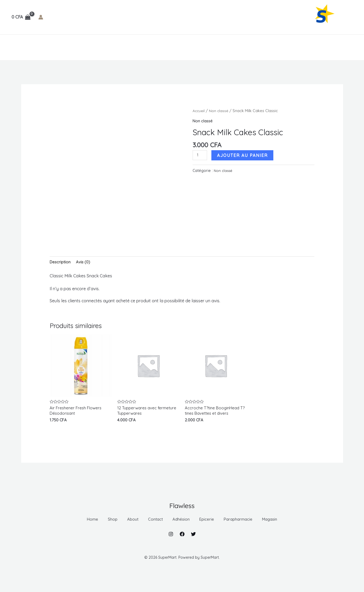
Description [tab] (61, 262)
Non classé (220, 111)
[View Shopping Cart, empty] (21, 17)
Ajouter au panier (243, 155)
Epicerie (140, 47)
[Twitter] (193, 546)
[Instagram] (171, 546)
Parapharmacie (177, 47)
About (56, 47)
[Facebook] (182, 546)
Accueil (199, 111)
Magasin (215, 47)
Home (16, 47)
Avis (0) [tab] (85, 262)
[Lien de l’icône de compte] (41, 17)
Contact (80, 47)
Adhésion (109, 47)
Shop (35, 47)
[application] (119, 47)
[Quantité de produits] (200, 155)
